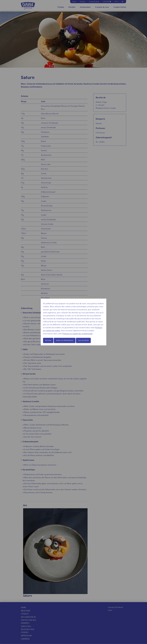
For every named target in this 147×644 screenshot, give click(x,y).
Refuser (48, 340)
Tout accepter (83, 340)
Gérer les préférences (65, 340)
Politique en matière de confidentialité (77, 333)
